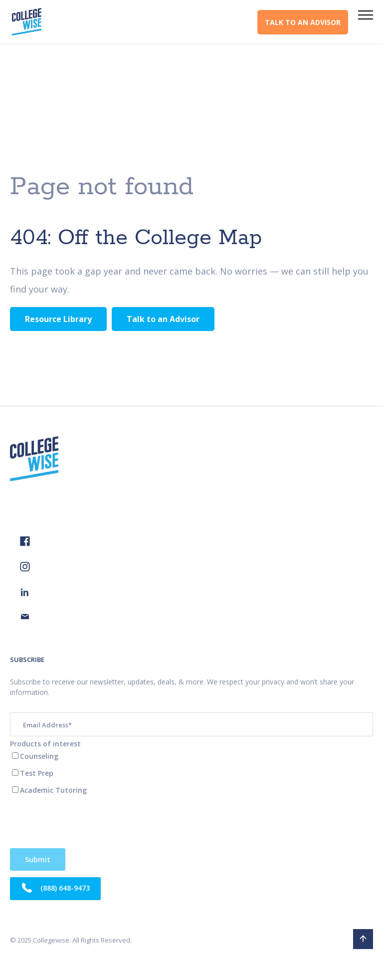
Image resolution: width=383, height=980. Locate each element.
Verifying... (38, 859)
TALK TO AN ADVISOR (303, 22)
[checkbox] (191, 773)
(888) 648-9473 (55, 889)
